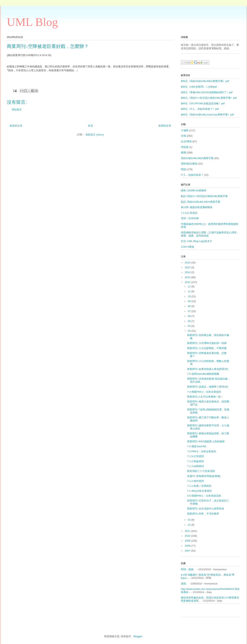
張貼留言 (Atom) (95, 135)
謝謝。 (185, 584)
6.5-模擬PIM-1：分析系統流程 (204, 496)
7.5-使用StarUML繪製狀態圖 (203, 374)
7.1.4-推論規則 (195, 461)
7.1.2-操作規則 (195, 481)
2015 (188, 267)
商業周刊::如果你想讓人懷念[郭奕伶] (207, 369)
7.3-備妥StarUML (197, 446)
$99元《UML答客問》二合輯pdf (199, 87)
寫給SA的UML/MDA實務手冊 (197, 158)
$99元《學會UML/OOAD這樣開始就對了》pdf (207, 92)
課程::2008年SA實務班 (194, 190)
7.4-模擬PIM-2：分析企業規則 (204, 392)
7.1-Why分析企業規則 (199, 491)
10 (190, 296)
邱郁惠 (185, 147)
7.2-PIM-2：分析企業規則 (201, 451)
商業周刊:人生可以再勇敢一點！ (205, 397)
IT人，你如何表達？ (192, 175)
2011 (188, 531)
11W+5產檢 (187, 247)
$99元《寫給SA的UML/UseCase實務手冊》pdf (207, 115)
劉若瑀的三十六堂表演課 (201, 471)
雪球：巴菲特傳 (190, 218)
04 (190, 326)
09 (190, 301)
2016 (188, 263)
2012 (188, 282)
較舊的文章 (165, 126)
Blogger (138, 636)
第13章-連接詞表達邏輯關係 (197, 207)
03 (190, 331)
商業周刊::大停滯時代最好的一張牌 (207, 343)
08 (190, 306)
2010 (188, 536)
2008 (188, 546)
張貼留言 (17, 110)
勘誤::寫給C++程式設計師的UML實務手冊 (204, 196)
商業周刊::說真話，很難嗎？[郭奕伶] (207, 387)
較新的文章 (16, 126)
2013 (188, 277)
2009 (188, 541)
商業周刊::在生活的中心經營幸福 (205, 509)
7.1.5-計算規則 (189, 213)
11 (190, 291)
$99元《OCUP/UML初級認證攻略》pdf (203, 103)
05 (190, 321)
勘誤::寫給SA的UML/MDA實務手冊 (201, 202)
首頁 (90, 126)
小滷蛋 (185, 130)
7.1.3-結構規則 (195, 466)
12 (190, 286)
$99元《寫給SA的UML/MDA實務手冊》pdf (205, 81)
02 (190, 520)
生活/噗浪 (186, 141)
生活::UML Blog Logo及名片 (197, 241)
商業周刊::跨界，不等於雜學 (203, 514)
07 (190, 311)
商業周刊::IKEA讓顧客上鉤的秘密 (206, 441)
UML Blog (32, 22)
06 (190, 316)
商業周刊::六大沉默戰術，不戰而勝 (207, 348)
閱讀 (183, 169)
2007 (188, 551)
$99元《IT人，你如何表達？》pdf (200, 109)
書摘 (183, 153)
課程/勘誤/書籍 (189, 164)
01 (190, 525)
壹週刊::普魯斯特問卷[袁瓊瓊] (204, 476)
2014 (188, 272)
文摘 (183, 136)
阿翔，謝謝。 (188, 569)
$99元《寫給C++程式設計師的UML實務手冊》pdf (209, 98)
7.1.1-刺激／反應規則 (199, 486)
